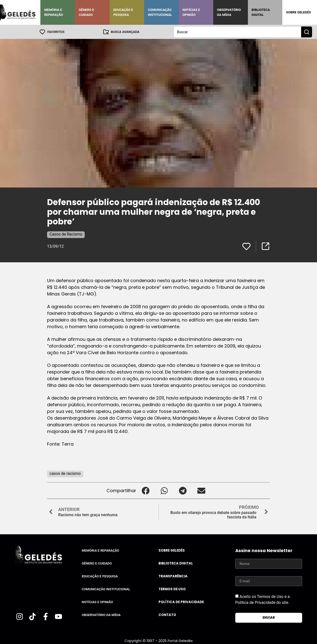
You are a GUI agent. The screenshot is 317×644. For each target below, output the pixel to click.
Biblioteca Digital (261, 12)
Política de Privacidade (181, 602)
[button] (145, 490)
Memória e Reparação (53, 12)
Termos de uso (172, 589)
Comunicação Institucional (160, 12)
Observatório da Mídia (229, 12)
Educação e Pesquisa (123, 12)
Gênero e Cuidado (86, 12)
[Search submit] (307, 32)
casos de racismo (65, 473)
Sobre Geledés (298, 12)
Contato (167, 615)
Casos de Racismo (66, 234)
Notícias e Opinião (191, 12)
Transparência (173, 576)
